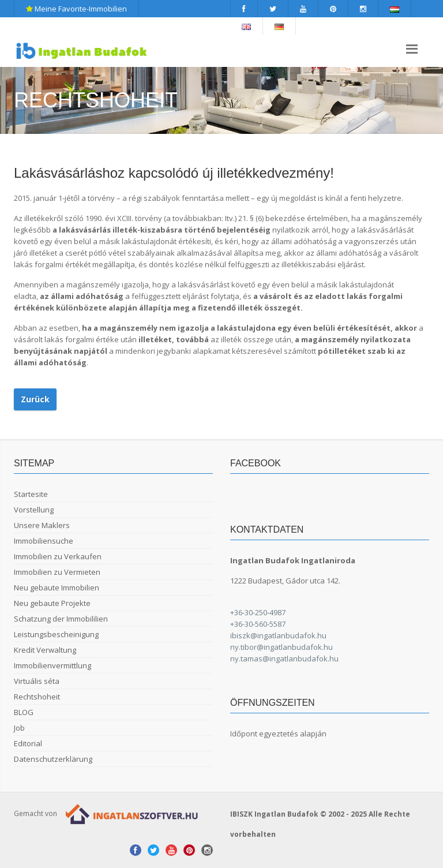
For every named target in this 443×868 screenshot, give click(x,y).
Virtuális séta (37, 681)
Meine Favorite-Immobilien (76, 9)
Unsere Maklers (42, 525)
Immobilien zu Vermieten (57, 572)
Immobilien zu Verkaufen (58, 556)
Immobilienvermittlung (52, 665)
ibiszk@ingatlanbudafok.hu (278, 635)
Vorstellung (34, 510)
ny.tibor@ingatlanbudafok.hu (281, 647)
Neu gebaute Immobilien (57, 588)
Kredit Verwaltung (45, 650)
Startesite (31, 494)
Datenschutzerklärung (53, 759)
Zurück (35, 399)
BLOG (24, 712)
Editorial (28, 743)
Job (19, 728)
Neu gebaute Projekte (52, 603)
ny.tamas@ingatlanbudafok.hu (284, 659)
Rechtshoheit (37, 697)
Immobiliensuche (44, 541)
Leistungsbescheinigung (56, 634)
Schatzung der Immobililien (61, 619)
